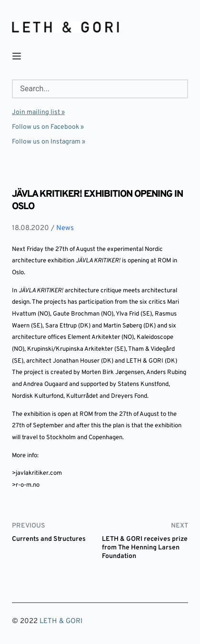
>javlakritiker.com (37, 473)
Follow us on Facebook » (48, 127)
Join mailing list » (38, 112)
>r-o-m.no (26, 485)
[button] (17, 56)
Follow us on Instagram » (49, 142)
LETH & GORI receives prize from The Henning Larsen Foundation (145, 548)
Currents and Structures (49, 539)
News (65, 228)
